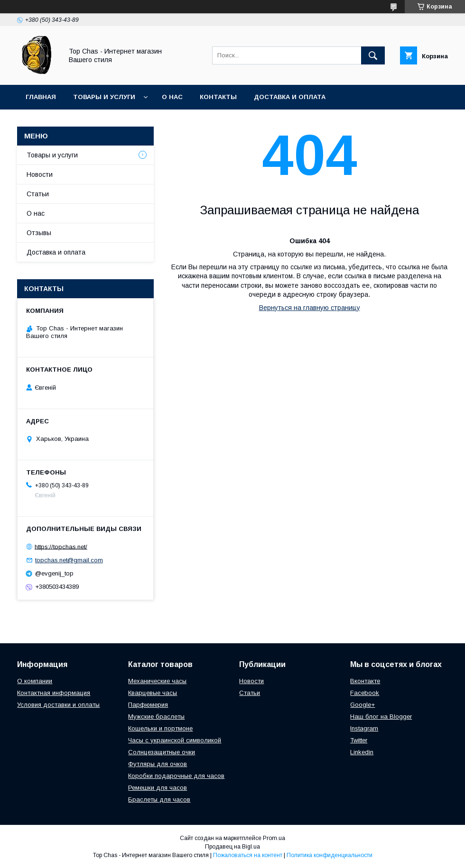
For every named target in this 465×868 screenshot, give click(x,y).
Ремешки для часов (158, 788)
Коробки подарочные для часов (176, 776)
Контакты (218, 97)
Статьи (38, 194)
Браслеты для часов (159, 799)
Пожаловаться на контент (248, 855)
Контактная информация (54, 693)
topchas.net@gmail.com (69, 560)
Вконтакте (365, 681)
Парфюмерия (148, 705)
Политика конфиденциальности (330, 855)
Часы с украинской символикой (175, 740)
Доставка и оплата (290, 97)
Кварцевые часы (153, 693)
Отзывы (39, 233)
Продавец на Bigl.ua (232, 847)
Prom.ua (274, 838)
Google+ (363, 705)
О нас (172, 97)
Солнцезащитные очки (162, 752)
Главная (41, 97)
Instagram (364, 728)
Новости (40, 174)
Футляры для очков (158, 764)
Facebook (365, 693)
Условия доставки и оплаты (58, 705)
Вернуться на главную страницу (310, 308)
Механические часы (157, 681)
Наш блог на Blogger (381, 717)
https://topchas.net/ (61, 546)
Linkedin (362, 752)
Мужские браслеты (156, 717)
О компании (35, 681)
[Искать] (373, 55)
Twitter (359, 740)
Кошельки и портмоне (160, 728)
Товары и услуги (104, 97)
